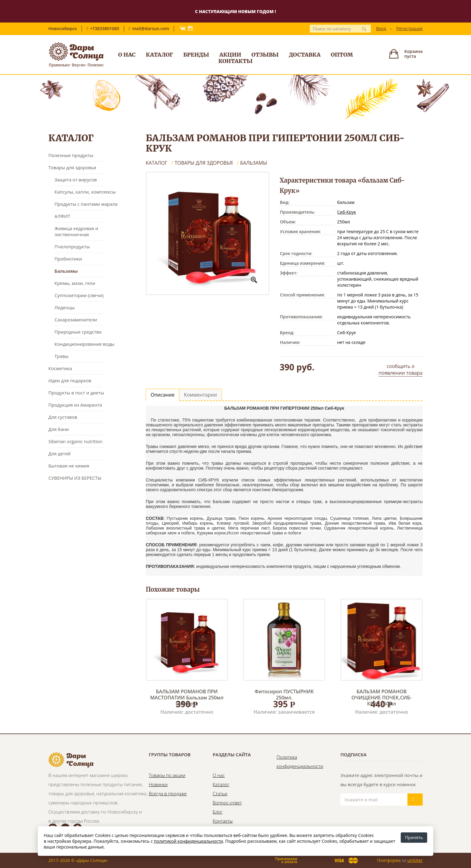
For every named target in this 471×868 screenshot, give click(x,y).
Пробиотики (68, 259)
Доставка (305, 55)
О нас (127, 55)
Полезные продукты (71, 155)
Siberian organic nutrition (75, 441)
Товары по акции (167, 775)
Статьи (220, 793)
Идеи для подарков (70, 380)
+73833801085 (105, 28)
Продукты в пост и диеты (76, 393)
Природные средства (78, 332)
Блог (218, 812)
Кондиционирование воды (84, 344)
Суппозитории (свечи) (79, 295)
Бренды (196, 55)
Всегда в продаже (168, 793)
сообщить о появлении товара (400, 369)
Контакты (236, 61)
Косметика (60, 368)
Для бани (59, 429)
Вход (381, 28)
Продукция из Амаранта (75, 405)
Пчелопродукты (72, 247)
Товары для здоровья (72, 167)
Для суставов (63, 417)
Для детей (59, 453)
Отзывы (265, 55)
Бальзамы (66, 271)
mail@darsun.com (151, 28)
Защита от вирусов (76, 180)
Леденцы (65, 307)
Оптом (342, 55)
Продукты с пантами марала (86, 204)
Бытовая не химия (69, 466)
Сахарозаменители (76, 320)
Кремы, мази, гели (75, 283)
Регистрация (410, 28)
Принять (414, 837)
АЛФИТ (62, 216)
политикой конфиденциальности (188, 841)
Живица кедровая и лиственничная (76, 231)
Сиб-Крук (347, 212)
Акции (230, 55)
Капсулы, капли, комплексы (85, 192)
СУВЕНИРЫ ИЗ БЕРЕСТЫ (75, 478)
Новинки (158, 784)
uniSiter (415, 860)
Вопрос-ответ (227, 803)
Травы (61, 356)
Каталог (159, 55)
